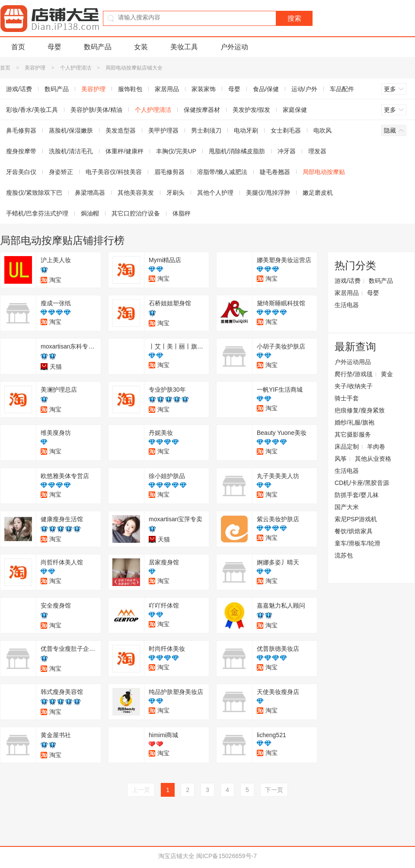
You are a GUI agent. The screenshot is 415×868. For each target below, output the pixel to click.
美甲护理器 (163, 130)
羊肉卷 (376, 447)
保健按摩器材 (202, 110)
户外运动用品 (353, 362)
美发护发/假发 (252, 110)
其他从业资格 (373, 459)
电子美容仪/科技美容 (114, 172)
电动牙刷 (246, 130)
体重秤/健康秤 (124, 151)
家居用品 (167, 89)
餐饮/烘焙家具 (354, 531)
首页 (18, 47)
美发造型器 (121, 130)
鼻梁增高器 (90, 193)
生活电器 (347, 305)
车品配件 (342, 89)
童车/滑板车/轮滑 (358, 543)
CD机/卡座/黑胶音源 (362, 483)
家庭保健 (295, 110)
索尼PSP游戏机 (356, 519)
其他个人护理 (215, 193)
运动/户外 (304, 89)
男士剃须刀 (206, 130)
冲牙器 (287, 151)
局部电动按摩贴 (324, 172)
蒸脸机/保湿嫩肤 (71, 130)
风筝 (341, 459)
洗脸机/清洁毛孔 (71, 151)
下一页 (274, 790)
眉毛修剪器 (169, 172)
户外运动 (234, 47)
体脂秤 (182, 213)
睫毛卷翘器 (275, 172)
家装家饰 (204, 89)
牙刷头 (176, 193)
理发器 (317, 151)
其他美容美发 (136, 193)
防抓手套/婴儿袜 (357, 495)
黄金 (387, 374)
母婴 (54, 47)
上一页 (141, 790)
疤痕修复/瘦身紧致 (360, 410)
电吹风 (322, 130)
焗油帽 (90, 213)
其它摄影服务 (353, 434)
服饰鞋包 (130, 89)
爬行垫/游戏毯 (354, 374)
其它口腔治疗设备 (136, 213)
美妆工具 (184, 47)
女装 (141, 47)
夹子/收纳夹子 (354, 386)
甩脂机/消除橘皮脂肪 (237, 151)
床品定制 (347, 447)
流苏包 (344, 555)
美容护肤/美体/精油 (96, 110)
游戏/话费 (348, 281)
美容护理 (35, 68)
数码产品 (98, 47)
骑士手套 (347, 398)
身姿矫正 (61, 172)
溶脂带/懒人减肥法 (222, 172)
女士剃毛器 (286, 130)
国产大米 (347, 507)
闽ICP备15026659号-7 (227, 856)
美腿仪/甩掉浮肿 (268, 193)
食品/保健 (266, 89)
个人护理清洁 (76, 68)
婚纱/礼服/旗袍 (354, 422)
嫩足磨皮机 (318, 193)
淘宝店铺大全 (176, 856)
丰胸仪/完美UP (176, 151)
